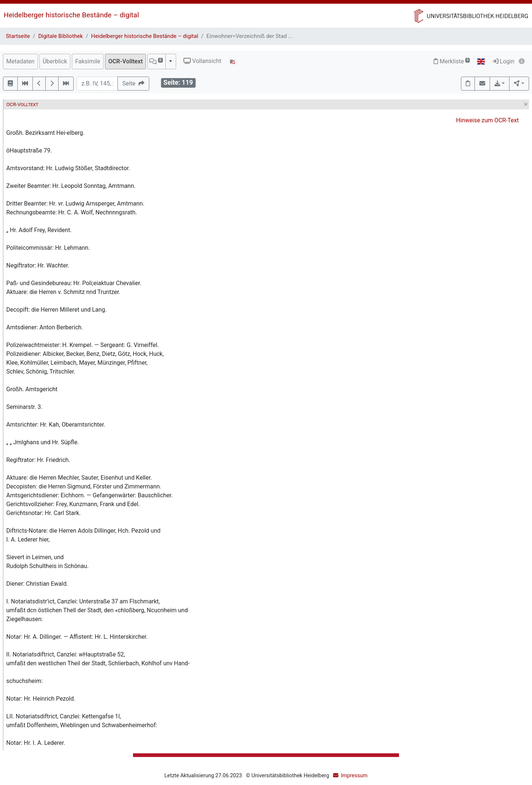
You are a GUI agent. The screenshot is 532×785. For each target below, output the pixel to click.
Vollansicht (202, 61)
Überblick (55, 61)
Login (503, 61)
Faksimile (88, 61)
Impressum (354, 776)
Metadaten (20, 61)
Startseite (18, 36)
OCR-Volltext (125, 61)
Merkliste (452, 61)
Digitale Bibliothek (61, 36)
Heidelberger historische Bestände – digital (71, 15)
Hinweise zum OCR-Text (487, 120)
